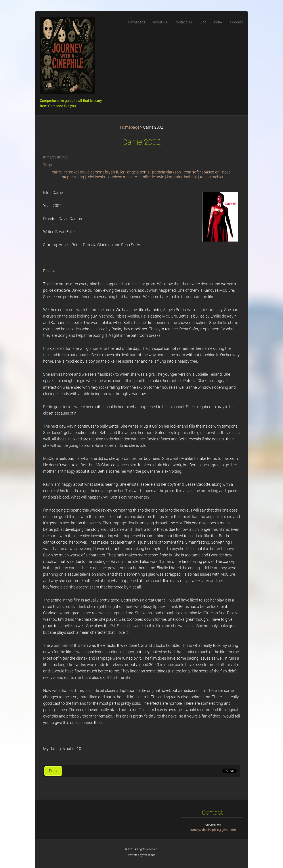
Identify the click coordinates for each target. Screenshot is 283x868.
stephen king (73, 177)
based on (212, 172)
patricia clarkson (166, 172)
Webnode (149, 855)
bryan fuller (115, 172)
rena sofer (192, 172)
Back (53, 771)
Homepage (130, 127)
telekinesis (96, 177)
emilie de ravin (152, 177)
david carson (91, 172)
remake (71, 172)
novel (227, 172)
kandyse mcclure (122, 177)
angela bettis (138, 172)
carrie (57, 172)
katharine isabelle (182, 177)
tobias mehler (212, 177)
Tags (47, 165)
